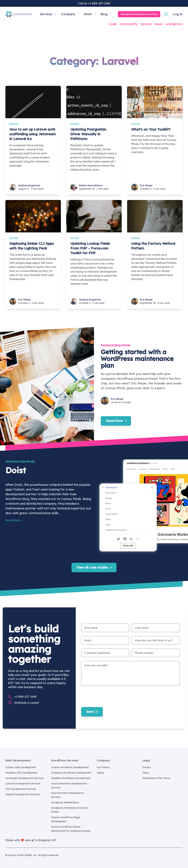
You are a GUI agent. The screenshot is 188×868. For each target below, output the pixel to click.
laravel (146, 24)
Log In (178, 14)
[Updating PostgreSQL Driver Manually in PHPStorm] (94, 102)
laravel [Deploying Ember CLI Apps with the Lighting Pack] (14, 238)
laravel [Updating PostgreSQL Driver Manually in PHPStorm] (75, 124)
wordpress (174, 24)
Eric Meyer (146, 185)
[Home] (19, 14)
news (159, 24)
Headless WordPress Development (71, 778)
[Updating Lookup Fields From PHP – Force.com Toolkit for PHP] (94, 216)
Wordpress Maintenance (65, 802)
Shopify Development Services (23, 794)
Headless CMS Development (21, 773)
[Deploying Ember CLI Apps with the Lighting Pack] (33, 216)
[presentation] (107, 696)
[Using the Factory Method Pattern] (155, 216)
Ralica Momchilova (91, 185)
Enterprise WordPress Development (71, 773)
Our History (103, 767)
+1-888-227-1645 (99, 3)
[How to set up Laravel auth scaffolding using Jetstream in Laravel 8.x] (33, 102)
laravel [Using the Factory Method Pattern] (136, 238)
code (113, 24)
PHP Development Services (21, 789)
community (129, 24)
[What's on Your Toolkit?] (155, 102)
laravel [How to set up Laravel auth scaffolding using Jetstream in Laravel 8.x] (14, 124)
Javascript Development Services (24, 778)
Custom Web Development (21, 767)
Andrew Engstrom (29, 185)
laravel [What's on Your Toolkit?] (136, 124)
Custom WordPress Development (70, 767)
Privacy (147, 767)
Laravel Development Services (23, 784)
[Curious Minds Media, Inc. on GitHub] (181, 855)
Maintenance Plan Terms (156, 778)
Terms (146, 773)
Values (100, 773)
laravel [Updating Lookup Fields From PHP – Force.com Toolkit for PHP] (75, 238)
